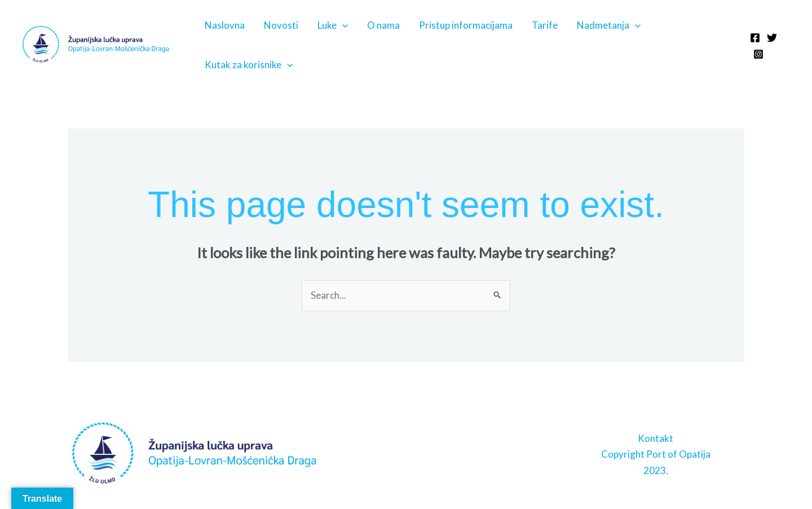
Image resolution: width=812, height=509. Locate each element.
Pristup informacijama (466, 25)
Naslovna (225, 25)
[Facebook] (755, 38)
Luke (333, 25)
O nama (383, 25)
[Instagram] (758, 54)
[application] (342, 25)
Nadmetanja (609, 25)
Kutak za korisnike (249, 65)
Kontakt (656, 438)
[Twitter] (772, 38)
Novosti (281, 25)
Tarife (545, 25)
